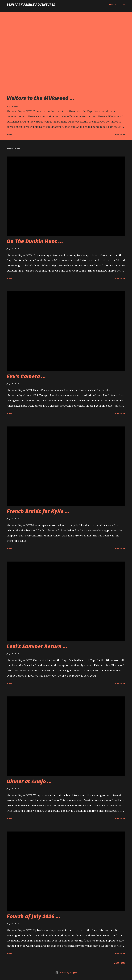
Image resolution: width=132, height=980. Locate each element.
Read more (120, 134)
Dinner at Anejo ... (29, 781)
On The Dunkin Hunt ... (35, 241)
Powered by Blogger (66, 973)
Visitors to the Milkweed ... (40, 98)
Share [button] (10, 134)
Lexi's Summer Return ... (37, 646)
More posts (119, 963)
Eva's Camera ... (26, 376)
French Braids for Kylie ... (38, 511)
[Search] (113, 5)
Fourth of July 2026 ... (33, 916)
